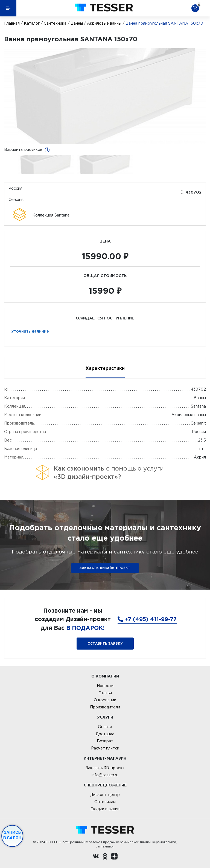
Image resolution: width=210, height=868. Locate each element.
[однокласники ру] (105, 857)
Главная (12, 23)
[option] (105, 96)
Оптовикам (105, 802)
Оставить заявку (105, 643)
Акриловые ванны (104, 23)
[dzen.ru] (114, 857)
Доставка (105, 734)
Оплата (105, 727)
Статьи (105, 693)
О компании (105, 700)
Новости (105, 686)
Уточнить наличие (30, 331)
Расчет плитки (105, 748)
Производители (105, 707)
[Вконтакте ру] (96, 857)
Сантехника (55, 23)
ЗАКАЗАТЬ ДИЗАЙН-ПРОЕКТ (105, 568)
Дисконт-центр (105, 795)
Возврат (105, 741)
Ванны (77, 23)
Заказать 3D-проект (105, 768)
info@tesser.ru (105, 775)
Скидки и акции (105, 809)
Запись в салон (12, 835)
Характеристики (105, 368)
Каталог (32, 23)
